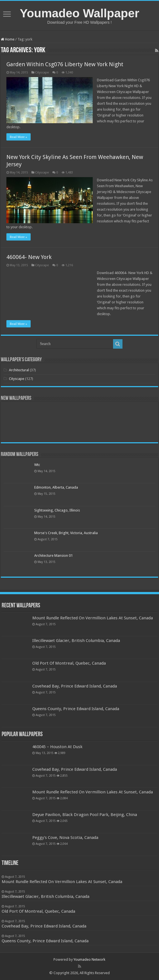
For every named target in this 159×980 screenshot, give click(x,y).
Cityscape (42, 72)
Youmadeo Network (89, 959)
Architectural (19, 370)
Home (8, 39)
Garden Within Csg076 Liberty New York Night (65, 64)
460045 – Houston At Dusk (57, 747)
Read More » (19, 137)
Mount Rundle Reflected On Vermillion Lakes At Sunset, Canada (93, 618)
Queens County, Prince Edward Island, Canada (76, 709)
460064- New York (29, 257)
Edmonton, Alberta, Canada (56, 487)
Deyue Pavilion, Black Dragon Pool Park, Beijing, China (85, 815)
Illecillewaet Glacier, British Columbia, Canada (76, 641)
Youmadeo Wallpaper (79, 13)
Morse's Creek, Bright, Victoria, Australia (66, 533)
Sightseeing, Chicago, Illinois (57, 510)
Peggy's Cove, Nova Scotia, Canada (65, 838)
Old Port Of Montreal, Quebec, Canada (69, 663)
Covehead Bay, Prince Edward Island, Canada (75, 686)
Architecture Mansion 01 (53, 556)
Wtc (37, 465)
